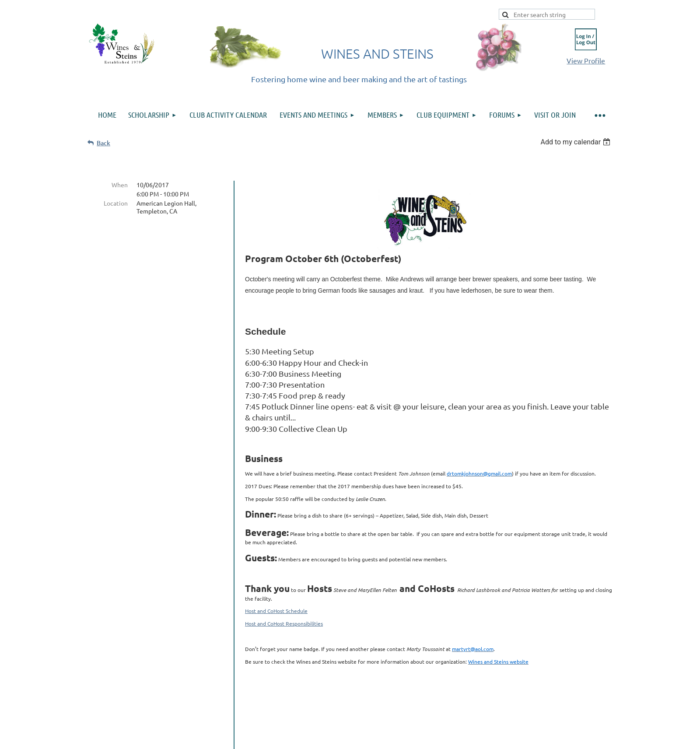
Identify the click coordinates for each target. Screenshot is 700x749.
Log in (586, 39)
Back (103, 143)
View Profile (586, 60)
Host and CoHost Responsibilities (284, 623)
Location (116, 203)
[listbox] (576, 142)
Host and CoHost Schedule (276, 611)
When (120, 185)
